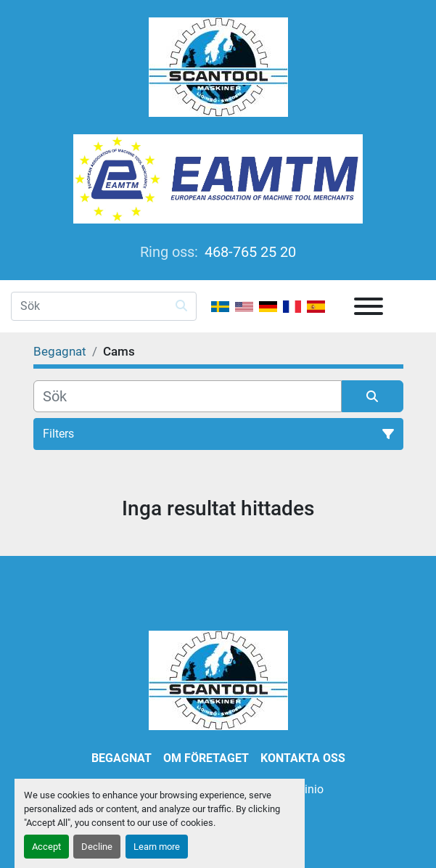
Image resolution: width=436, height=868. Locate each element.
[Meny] (369, 306)
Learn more (157, 847)
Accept (46, 847)
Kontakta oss (303, 758)
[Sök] (188, 396)
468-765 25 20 (248, 252)
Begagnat (122, 758)
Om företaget (206, 758)
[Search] (104, 306)
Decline (97, 847)
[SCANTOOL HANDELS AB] (218, 680)
